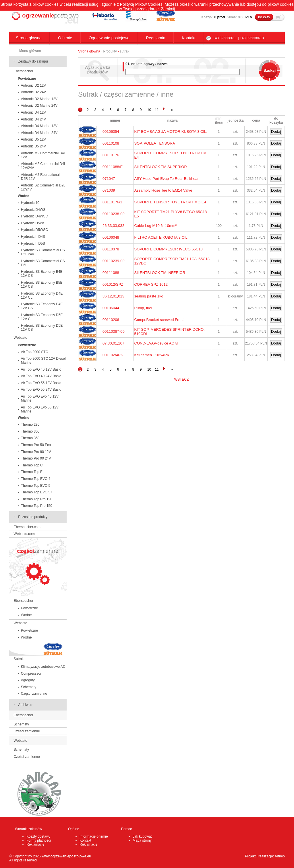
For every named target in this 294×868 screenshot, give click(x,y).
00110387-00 (114, 331)
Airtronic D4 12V (33, 112)
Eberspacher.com (27, 527)
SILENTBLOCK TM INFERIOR (160, 273)
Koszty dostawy (38, 836)
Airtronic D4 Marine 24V (39, 133)
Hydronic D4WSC (34, 216)
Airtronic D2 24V (33, 92)
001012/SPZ (113, 284)
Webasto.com (24, 534)
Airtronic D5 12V (33, 139)
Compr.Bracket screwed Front (159, 320)
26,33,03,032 (113, 226)
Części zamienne (34, 694)
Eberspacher (24, 71)
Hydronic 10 (30, 203)
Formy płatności (39, 840)
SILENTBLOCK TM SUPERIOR (161, 167)
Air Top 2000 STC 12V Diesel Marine (43, 361)
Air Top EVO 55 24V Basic (41, 390)
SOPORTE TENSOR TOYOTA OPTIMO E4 (170, 202)
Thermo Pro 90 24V (36, 458)
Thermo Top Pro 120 (37, 499)
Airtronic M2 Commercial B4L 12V (43, 155)
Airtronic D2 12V (33, 85)
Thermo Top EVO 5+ (37, 492)
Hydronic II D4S (33, 237)
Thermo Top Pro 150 (37, 506)
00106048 (111, 237)
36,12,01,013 (113, 296)
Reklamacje (35, 844)
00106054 (111, 132)
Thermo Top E (32, 472)
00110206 (111, 320)
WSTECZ (182, 379)
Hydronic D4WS (33, 210)
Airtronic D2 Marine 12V (39, 99)
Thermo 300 (30, 431)
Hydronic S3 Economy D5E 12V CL (42, 317)
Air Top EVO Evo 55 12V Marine (40, 409)
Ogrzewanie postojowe (109, 38)
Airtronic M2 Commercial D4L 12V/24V (43, 166)
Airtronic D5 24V (33, 146)
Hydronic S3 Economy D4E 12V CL (42, 295)
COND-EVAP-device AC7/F (157, 343)
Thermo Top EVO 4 (36, 479)
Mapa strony (142, 840)
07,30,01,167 (113, 343)
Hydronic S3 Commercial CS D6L (43, 263)
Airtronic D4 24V (33, 119)
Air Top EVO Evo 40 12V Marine (40, 398)
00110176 (111, 155)
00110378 (111, 249)
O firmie (65, 38)
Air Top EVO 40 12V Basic (41, 369)
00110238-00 (114, 214)
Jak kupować (143, 836)
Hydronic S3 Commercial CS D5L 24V (43, 252)
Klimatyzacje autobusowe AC (43, 667)
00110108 (111, 143)
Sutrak (19, 659)
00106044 (111, 308)
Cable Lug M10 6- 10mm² (155, 226)
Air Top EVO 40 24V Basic (41, 376)
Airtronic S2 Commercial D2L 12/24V (43, 187)
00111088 (111, 273)
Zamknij (168, 9)
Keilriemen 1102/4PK (152, 355)
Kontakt (188, 38)
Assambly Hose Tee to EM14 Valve (163, 190)
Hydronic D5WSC (34, 230)
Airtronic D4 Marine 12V (39, 126)
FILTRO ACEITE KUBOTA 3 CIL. (161, 237)
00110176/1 (112, 202)
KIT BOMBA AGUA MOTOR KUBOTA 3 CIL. (171, 132)
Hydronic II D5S (33, 244)
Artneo (280, 856)
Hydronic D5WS (33, 223)
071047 (109, 179)
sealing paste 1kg (149, 296)
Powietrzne (29, 608)
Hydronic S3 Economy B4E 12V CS (42, 274)
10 (149, 110)
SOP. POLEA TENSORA (155, 143)
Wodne (26, 615)
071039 (109, 190)
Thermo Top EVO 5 (36, 486)
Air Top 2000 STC (35, 352)
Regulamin (156, 38)
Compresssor (31, 674)
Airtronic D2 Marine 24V (39, 106)
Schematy (29, 687)
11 (157, 110)
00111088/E (113, 167)
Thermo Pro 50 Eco (36, 445)
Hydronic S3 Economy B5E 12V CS (42, 285)
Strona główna (29, 38)
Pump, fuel (143, 308)
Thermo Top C (32, 465)
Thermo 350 (30, 438)
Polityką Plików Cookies (141, 4)
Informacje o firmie (94, 836)
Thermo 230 (30, 425)
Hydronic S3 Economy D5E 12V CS (42, 328)
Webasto (21, 338)
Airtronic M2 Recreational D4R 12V (40, 177)
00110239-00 (114, 261)
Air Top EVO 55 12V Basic (41, 383)
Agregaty (28, 680)
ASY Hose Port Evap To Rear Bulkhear (167, 179)
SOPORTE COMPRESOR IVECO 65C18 (169, 249)
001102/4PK (113, 355)
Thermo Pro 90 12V (36, 452)
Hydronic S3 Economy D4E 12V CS (42, 306)
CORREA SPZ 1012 (151, 284)
